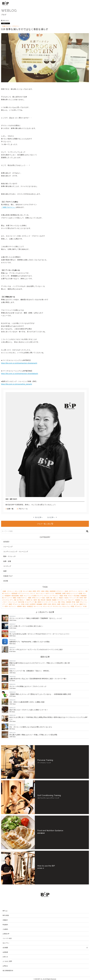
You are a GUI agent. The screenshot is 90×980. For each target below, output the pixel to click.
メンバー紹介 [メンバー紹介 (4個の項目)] (41, 598)
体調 (5, 571)
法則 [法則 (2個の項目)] (50, 604)
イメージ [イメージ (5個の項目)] (41, 596)
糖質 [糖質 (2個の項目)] (11, 604)
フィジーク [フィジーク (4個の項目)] (9, 598)
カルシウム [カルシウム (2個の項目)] (66, 606)
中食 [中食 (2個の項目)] (74, 602)
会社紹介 (6, 542)
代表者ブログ (6, 23)
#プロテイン (16, 26)
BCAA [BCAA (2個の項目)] (54, 604)
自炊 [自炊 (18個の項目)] (67, 591)
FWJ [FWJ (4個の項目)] (34, 598)
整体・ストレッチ (9, 556)
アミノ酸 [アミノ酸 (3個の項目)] (13, 600)
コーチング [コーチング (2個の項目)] (70, 604)
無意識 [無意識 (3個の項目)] (49, 600)
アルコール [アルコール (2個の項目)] (17, 604)
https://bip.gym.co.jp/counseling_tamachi (17, 384)
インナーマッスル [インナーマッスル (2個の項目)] (52, 602)
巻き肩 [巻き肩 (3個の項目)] (43, 600)
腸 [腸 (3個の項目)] (36, 602)
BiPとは (5, 910)
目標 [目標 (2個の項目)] (63, 604)
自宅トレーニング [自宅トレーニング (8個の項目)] (72, 593)
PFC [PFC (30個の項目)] (39, 591)
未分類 (6, 581)
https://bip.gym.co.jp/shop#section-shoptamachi (19, 363)
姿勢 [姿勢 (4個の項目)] (48, 598)
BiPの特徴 (6, 914)
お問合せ (5, 965)
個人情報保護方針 (8, 969)
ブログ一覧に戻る (45, 524)
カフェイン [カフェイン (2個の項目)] (13, 606)
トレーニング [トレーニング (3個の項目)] (13, 602)
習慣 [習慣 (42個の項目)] (35, 591)
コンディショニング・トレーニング (16, 552)
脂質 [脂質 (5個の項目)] (62, 596)
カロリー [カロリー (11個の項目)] (8, 593)
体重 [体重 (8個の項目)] (64, 593)
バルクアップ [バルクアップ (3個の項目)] (30, 602)
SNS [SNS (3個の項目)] (82, 598)
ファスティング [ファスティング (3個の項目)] (63, 600)
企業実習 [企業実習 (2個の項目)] (33, 604)
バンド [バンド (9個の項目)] (33, 593)
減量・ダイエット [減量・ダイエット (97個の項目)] (9, 591)
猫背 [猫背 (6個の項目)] (22, 596)
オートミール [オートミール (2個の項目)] (38, 606)
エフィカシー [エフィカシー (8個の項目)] (41, 593)
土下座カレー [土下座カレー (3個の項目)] (21, 600)
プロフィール (22, 509)
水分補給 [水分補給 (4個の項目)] (77, 596)
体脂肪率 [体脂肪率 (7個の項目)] (8, 596)
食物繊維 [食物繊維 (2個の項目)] (40, 604)
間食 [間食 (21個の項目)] (47, 591)
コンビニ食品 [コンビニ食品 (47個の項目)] (28, 591)
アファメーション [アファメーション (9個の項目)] (24, 593)
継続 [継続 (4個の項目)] (15, 598)
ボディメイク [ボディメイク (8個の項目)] (50, 593)
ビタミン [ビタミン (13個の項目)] (82, 591)
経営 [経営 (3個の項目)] (36, 600)
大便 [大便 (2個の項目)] (27, 604)
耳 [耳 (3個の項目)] (78, 598)
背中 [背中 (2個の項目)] (7, 606)
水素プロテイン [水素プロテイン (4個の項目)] (22, 598)
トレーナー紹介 (7, 937)
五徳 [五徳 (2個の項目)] (23, 604)
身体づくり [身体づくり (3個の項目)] (41, 602)
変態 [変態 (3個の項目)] (28, 600)
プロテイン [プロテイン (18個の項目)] (60, 591)
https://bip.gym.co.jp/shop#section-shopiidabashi (20, 374)
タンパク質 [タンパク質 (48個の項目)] (19, 591)
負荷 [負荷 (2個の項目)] (78, 602)
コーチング (7, 566)
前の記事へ (38, 517)
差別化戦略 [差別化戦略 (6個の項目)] (15, 596)
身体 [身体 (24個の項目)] (43, 591)
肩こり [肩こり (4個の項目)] (56, 598)
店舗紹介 (5, 919)
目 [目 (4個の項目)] (52, 598)
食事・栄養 (7, 561)
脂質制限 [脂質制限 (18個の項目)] (53, 591)
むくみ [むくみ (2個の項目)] (76, 604)
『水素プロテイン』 (8, 207)
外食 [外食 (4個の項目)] (66, 596)
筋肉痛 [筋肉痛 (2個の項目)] (69, 602)
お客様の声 (6, 933)
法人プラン (6, 942)
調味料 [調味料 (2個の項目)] (20, 606)
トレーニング (8, 547)
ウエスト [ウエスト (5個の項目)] (56, 596)
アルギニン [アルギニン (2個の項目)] (79, 606)
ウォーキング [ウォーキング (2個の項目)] (48, 606)
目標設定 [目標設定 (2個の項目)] (30, 606)
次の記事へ (52, 517)
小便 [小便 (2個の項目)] (85, 606)
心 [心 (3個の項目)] (32, 600)
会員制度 (5, 951)
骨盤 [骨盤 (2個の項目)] (73, 606)
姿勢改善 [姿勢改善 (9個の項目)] (15, 593)
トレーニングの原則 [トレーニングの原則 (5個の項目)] (31, 596)
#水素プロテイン (7, 26)
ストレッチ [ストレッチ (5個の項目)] (48, 596)
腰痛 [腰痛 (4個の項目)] (30, 598)
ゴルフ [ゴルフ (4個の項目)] (71, 596)
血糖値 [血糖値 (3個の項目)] (78, 600)
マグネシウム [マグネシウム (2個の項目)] (58, 606)
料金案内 (5, 924)
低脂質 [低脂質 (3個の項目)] (54, 600)
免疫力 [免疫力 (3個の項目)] (61, 598)
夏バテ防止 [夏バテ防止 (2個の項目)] (62, 602)
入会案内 (5, 928)
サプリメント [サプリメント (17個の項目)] (74, 591)
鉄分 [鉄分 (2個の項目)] (25, 606)
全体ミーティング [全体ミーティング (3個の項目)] (70, 598)
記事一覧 (9, 509)
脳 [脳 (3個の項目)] (39, 600)
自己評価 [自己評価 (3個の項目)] (21, 602)
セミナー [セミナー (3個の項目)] (72, 600)
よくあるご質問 (7, 960)
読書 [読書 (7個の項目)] (81, 593)
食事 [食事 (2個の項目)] (59, 604)
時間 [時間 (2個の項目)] (45, 604)
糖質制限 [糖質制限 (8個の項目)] (59, 593)
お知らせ (5, 956)
